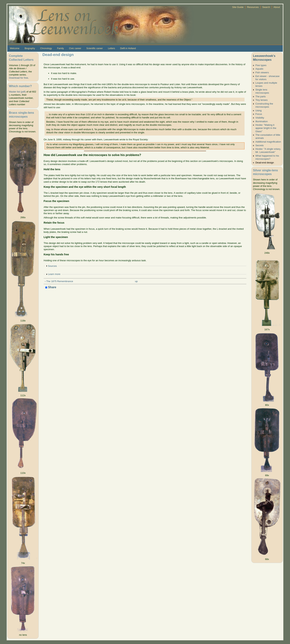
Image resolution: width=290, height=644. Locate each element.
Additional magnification (268, 142)
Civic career (75, 48)
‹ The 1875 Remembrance (59, 281)
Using (259, 111)
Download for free (18, 78)
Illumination (262, 121)
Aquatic (259, 69)
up (136, 281)
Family (61, 48)
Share (51, 287)
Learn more (54, 274)
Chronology (46, 48)
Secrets (259, 145)
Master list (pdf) (17, 92)
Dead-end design (265, 163)
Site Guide (238, 7)
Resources (253, 7)
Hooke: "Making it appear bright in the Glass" (266, 128)
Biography (30, 48)
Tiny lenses (262, 100)
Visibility (260, 118)
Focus (259, 114)
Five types (261, 65)
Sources (52, 266)
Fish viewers (262, 72)
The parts (261, 96)
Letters (112, 48)
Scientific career (95, 48)
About (277, 7)
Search (266, 7)
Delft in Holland (128, 48)
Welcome (15, 48)
